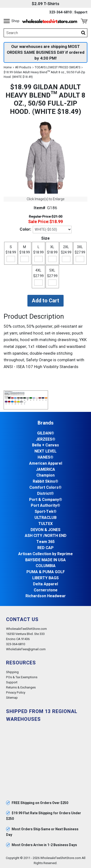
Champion (45, 475)
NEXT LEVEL (45, 451)
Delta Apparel (45, 584)
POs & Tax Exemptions (22, 677)
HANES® (45, 457)
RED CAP (45, 548)
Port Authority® (45, 506)
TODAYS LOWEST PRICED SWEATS (58, 67)
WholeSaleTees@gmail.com (26, 649)
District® (45, 494)
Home (8, 67)
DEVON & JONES (45, 530)
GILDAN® (46, 433)
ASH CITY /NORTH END (46, 536)
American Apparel (46, 464)
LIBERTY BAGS (45, 578)
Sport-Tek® (46, 512)
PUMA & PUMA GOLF (46, 572)
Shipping (12, 672)
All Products (23, 67)
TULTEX (45, 524)
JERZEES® (46, 439)
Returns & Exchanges (21, 687)
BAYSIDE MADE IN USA (45, 560)
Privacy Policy (16, 692)
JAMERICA (45, 470)
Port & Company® (46, 500)
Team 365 (45, 542)
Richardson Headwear (46, 596)
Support (81, 12)
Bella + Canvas (45, 445)
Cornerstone (46, 590)
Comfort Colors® (45, 488)
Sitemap (12, 698)
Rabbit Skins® (45, 482)
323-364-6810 (60, 12)
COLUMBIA (46, 566)
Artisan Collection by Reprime (45, 554)
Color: (25, 229)
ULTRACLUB (45, 518)
